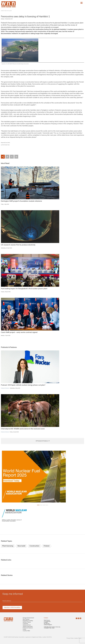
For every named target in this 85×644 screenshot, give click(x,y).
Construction (34, 546)
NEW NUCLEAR (8, 11)
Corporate (25, 624)
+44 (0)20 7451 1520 (49, 628)
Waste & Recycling (28, 627)
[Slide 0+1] (38, 505)
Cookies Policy (77, 638)
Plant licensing (8, 546)
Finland (46, 546)
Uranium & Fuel (27, 625)
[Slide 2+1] (44, 505)
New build (21, 546)
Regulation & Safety (28, 621)
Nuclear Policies (27, 622)
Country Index (26, 631)
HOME (2, 11)
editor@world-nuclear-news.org (52, 627)
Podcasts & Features (5, 388)
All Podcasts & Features (42, 441)
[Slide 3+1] (47, 505)
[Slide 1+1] (41, 505)
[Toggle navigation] (81, 3)
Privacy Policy (70, 638)
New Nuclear (26, 619)
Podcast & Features (28, 628)
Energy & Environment (28, 618)
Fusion (24, 629)
